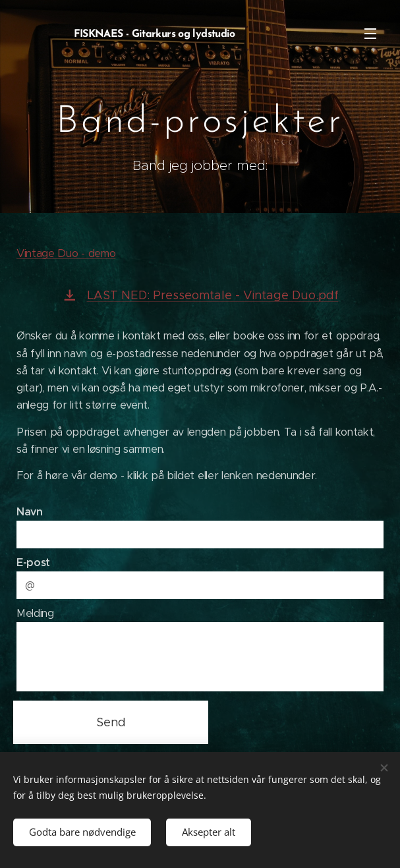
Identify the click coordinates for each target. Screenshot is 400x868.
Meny (370, 34)
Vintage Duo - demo (66, 253)
